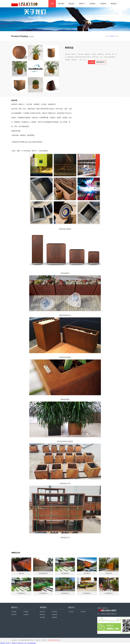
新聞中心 (82, 4)
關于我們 (61, 4)
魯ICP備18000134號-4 (54, 640)
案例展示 (93, 4)
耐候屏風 (54, 612)
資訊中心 (72, 607)
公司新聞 (71, 612)
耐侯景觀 (14, 614)
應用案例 (43, 607)
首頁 (52, 4)
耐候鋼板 (42, 617)
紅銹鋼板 (14, 612)
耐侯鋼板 (26, 612)
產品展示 (72, 4)
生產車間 (103, 4)
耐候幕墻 (42, 614)
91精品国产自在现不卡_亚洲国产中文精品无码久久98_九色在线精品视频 (18, 643)
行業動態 (83, 612)
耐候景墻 (42, 612)
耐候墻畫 (54, 614)
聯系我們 (114, 4)
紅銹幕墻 (26, 614)
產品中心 (15, 607)
